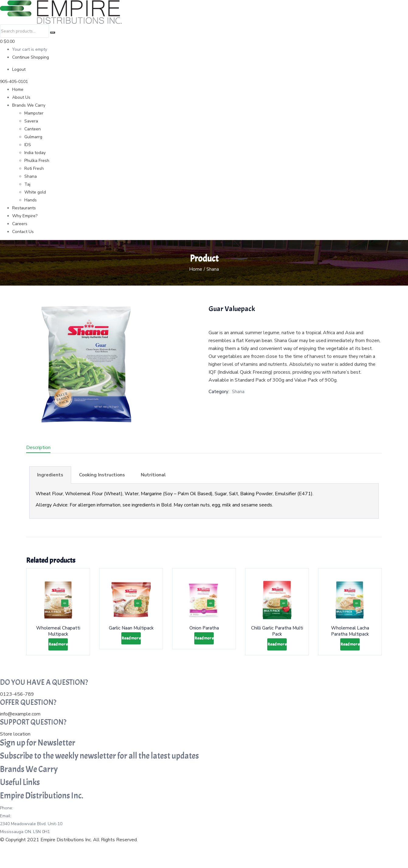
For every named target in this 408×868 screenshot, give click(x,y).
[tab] (46, 448)
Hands (31, 200)
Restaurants (24, 208)
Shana (31, 176)
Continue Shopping (31, 57)
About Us (21, 97)
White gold (35, 192)
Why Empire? (25, 216)
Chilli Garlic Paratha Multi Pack (277, 633)
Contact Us (23, 232)
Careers (20, 224)
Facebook (61, 848)
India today (35, 153)
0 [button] (7, 41)
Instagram (96, 848)
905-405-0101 (14, 82)
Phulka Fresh (37, 161)
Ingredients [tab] (50, 475)
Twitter (79, 848)
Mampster (34, 113)
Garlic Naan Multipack (131, 633)
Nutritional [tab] (153, 475)
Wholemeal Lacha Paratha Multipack (350, 636)
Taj (27, 184)
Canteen (33, 129)
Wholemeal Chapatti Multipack (58, 636)
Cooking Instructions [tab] (102, 475)
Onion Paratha (204, 633)
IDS (28, 145)
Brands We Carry (29, 105)
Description (38, 448)
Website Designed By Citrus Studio (38, 864)
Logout (19, 69)
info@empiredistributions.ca (39, 832)
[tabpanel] (204, 501)
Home (18, 89)
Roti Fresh (34, 168)
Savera (31, 121)
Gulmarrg (33, 137)
